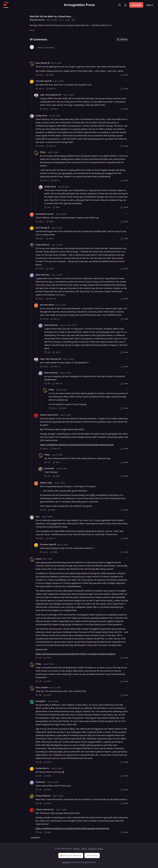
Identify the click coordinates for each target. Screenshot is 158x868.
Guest (39, 559)
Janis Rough (41, 228)
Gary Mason (42, 63)
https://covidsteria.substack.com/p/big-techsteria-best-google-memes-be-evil (77, 445)
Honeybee (41, 701)
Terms (84, 849)
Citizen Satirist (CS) (49, 415)
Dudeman (40, 782)
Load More (35, 838)
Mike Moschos (43, 275)
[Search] (119, 5)
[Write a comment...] (82, 52)
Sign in (150, 5)
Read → (33, 30)
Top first (122, 39)
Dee (38, 517)
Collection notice (96, 849)
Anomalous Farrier (45, 214)
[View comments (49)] (68, 20)
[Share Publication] (125, 5)
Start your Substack (70, 855)
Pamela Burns (42, 768)
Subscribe (136, 5)
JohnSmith (49, 468)
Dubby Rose (41, 115)
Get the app (92, 855)
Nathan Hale (46, 483)
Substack (66, 862)
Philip (43, 152)
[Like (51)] (61, 20)
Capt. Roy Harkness (49, 95)
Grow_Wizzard (43, 245)
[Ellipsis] (127, 63)
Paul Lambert (42, 687)
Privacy (77, 849)
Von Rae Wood (47, 305)
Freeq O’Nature (43, 796)
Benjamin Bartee (37, 20)
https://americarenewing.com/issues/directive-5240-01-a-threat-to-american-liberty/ (76, 654)
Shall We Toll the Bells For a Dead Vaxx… (51, 16)
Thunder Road (43, 81)
